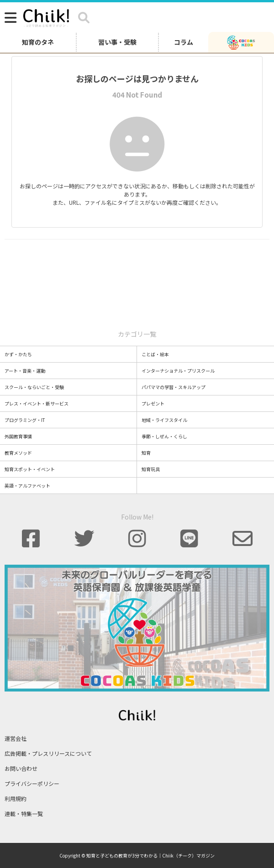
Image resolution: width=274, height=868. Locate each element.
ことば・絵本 (155, 354)
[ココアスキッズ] (241, 42)
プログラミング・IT (25, 420)
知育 (146, 453)
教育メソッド (18, 453)
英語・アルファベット (27, 486)
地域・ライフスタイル (164, 420)
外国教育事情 (18, 436)
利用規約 (16, 798)
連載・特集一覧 (24, 813)
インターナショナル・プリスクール (178, 371)
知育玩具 (151, 469)
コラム (184, 42)
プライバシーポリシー (32, 783)
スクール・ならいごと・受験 (34, 387)
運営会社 (16, 738)
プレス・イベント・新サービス (37, 403)
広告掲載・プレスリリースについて (48, 753)
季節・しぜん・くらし (164, 436)
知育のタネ (38, 42)
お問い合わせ (21, 768)
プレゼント (153, 403)
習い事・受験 (117, 42)
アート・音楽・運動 (25, 371)
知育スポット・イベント (30, 469)
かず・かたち (18, 354)
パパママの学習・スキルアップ (174, 387)
